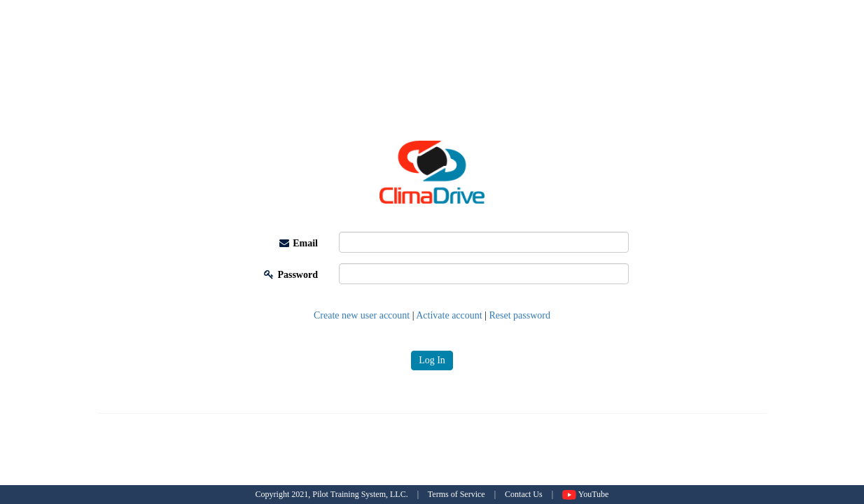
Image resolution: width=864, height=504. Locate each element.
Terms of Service (457, 494)
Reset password (520, 315)
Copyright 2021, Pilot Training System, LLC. (332, 494)
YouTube (585, 494)
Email (299, 243)
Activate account (449, 315)
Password (291, 275)
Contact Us (524, 494)
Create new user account (362, 315)
